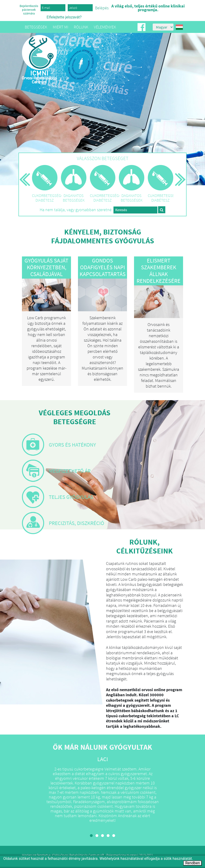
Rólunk (81, 27)
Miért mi (60, 27)
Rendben (193, 863)
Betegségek (36, 27)
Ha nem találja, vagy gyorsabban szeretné (76, 210)
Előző (25, 185)
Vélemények (105, 27)
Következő (180, 185)
